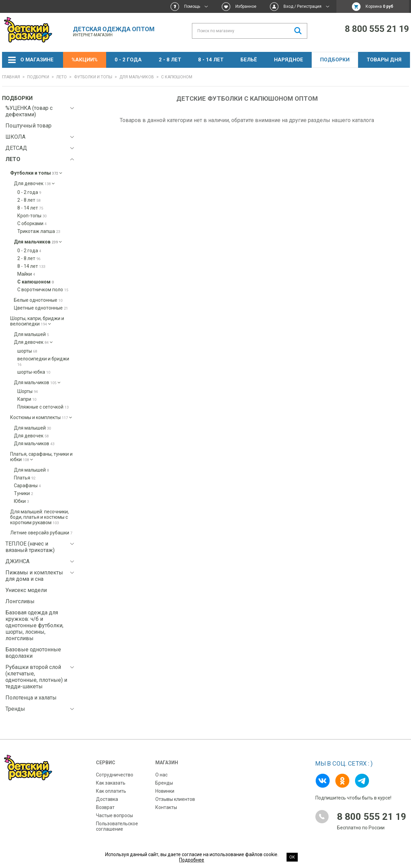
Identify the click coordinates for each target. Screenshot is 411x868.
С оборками (32, 223)
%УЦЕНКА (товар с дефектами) (29, 111)
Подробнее (192, 860)
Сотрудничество (115, 775)
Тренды (15, 709)
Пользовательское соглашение (117, 826)
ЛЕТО (62, 77)
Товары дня (384, 60)
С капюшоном (35, 282)
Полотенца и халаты (31, 698)
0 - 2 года (128, 60)
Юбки (21, 501)
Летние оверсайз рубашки (41, 533)
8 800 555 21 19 (377, 29)
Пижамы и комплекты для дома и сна (34, 576)
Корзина (379, 6)
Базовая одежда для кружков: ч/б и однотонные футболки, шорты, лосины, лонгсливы (34, 625)
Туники (23, 493)
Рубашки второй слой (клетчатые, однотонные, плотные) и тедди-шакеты (36, 677)
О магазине (37, 60)
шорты (27, 351)
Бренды (164, 783)
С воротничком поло (43, 290)
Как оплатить (111, 791)
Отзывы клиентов (175, 799)
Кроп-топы (32, 216)
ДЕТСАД (16, 148)
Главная (11, 77)
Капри (27, 399)
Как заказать (111, 783)
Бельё (249, 60)
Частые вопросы (114, 815)
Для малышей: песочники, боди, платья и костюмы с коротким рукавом (40, 517)
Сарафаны (27, 486)
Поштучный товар (28, 126)
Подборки (335, 60)
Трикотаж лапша (39, 231)
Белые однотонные (38, 300)
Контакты (166, 807)
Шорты (27, 391)
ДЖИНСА (17, 561)
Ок (292, 857)
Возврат (105, 807)
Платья (25, 478)
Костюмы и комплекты (41, 417)
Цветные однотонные (41, 308)
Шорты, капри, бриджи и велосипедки (37, 321)
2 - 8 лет (170, 60)
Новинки (165, 791)
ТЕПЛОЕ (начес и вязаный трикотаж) (30, 547)
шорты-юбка (34, 372)
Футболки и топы (93, 77)
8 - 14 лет (211, 60)
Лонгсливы (20, 601)
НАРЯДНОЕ (289, 60)
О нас (161, 775)
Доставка (107, 799)
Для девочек (34, 183)
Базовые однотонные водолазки (33, 653)
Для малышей (31, 334)
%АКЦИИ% (85, 60)
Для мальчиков (137, 77)
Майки (26, 274)
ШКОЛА (15, 137)
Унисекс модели (26, 590)
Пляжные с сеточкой (43, 407)
